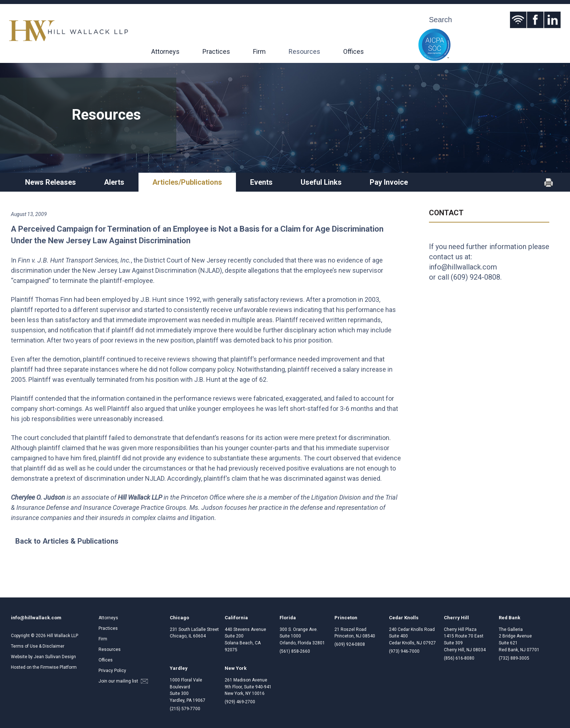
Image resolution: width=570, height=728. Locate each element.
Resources (304, 51)
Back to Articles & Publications (67, 541)
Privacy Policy (112, 671)
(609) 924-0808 (475, 277)
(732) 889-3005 (514, 658)
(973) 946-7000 (404, 651)
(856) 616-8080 (459, 658)
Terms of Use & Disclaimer (38, 646)
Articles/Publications (187, 182)
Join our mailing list (123, 681)
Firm (259, 51)
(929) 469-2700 (240, 702)
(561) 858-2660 (295, 651)
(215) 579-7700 (185, 709)
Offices (354, 51)
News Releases (51, 182)
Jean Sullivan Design (55, 657)
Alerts (114, 182)
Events (261, 182)
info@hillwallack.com (463, 267)
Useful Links (321, 182)
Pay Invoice (389, 182)
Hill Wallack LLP (63, 636)
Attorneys (165, 51)
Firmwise (49, 667)
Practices (216, 51)
